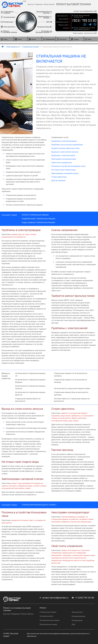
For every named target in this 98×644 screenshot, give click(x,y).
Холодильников (46, 616)
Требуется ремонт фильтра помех (65, 148)
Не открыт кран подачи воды (64, 170)
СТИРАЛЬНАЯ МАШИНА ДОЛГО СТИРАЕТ (39, 505)
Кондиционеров (78, 616)
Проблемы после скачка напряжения (67, 145)
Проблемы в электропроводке (64, 141)
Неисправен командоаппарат (64, 159)
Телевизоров (77, 620)
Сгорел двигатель (59, 177)
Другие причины (58, 180)
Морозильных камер (48, 624)
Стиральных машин (48, 612)
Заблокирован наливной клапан (65, 173)
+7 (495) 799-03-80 (85, 598)
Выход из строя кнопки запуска (65, 152)
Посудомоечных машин (50, 620)
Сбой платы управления (61, 163)
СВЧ (73, 625)
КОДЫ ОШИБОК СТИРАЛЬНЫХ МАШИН (38, 223)
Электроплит (77, 612)
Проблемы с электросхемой (63, 155)
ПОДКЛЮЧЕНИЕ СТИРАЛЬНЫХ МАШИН (39, 219)
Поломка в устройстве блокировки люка (68, 166)
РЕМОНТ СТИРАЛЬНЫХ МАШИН (35, 215)
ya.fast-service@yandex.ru (55, 598)
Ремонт (43, 608)
